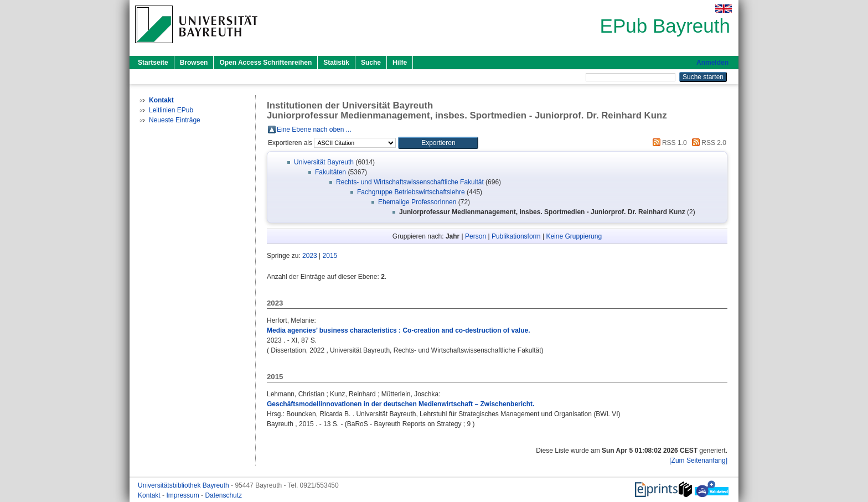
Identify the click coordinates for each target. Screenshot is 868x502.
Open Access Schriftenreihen (265, 63)
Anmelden (712, 63)
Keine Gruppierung (574, 236)
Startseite (153, 63)
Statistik (336, 63)
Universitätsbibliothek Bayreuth (184, 485)
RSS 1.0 (668, 143)
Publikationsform (516, 236)
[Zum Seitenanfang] (698, 460)
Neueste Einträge (175, 120)
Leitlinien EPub (171, 110)
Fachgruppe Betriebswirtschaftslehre (411, 192)
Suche (371, 63)
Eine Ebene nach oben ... (314, 130)
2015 (330, 256)
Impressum (184, 495)
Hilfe (400, 63)
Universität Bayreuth (324, 162)
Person (476, 236)
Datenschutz (223, 495)
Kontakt (150, 495)
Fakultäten (330, 172)
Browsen (194, 63)
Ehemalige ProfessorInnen (417, 202)
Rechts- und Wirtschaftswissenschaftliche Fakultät (410, 182)
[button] (438, 143)
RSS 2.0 (707, 143)
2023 (310, 256)
